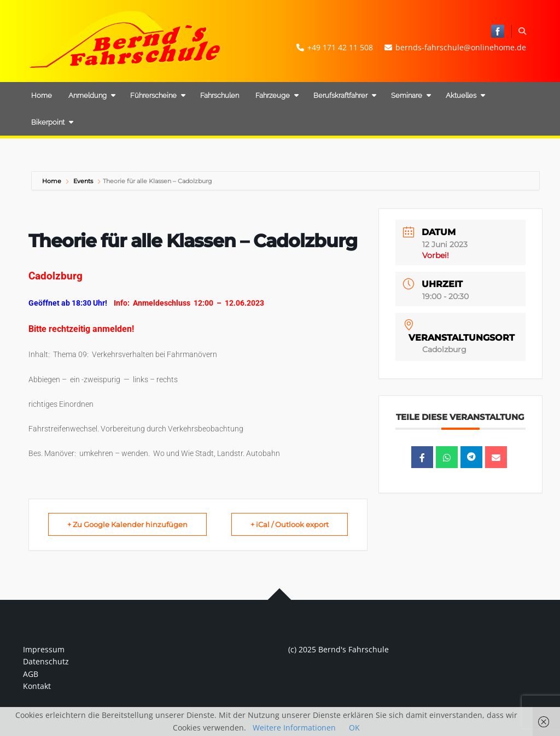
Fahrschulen (220, 95)
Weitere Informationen (294, 728)
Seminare (411, 95)
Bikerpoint (52, 122)
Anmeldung (92, 95)
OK (354, 728)
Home (42, 95)
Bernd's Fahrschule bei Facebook (498, 31)
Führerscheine (158, 95)
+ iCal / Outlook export (290, 524)
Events (83, 181)
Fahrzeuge (277, 95)
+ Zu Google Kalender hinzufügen (127, 524)
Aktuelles (465, 95)
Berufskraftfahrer (345, 95)
